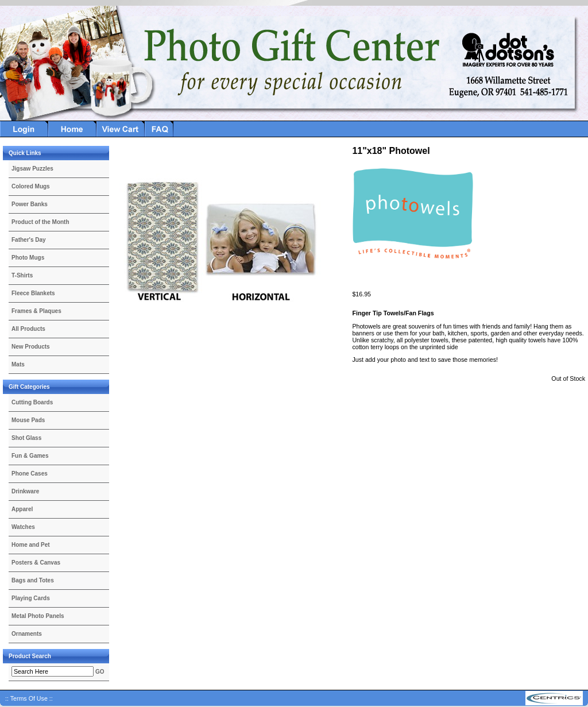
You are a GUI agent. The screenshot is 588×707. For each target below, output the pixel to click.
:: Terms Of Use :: (29, 698)
